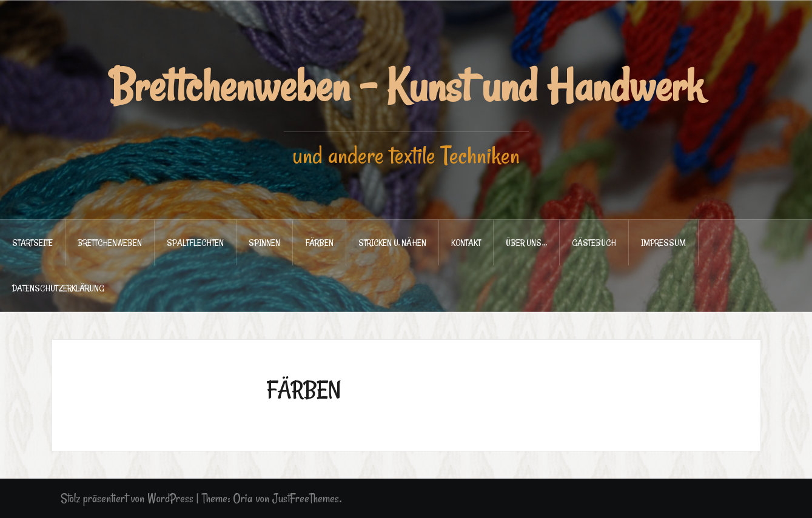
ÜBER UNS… (526, 243)
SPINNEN (264, 243)
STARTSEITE (32, 243)
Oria (243, 498)
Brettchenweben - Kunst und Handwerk (406, 86)
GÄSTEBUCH (594, 243)
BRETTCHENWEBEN (110, 243)
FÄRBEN (319, 243)
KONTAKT (466, 243)
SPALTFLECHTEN (195, 243)
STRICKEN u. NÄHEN (392, 243)
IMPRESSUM (663, 243)
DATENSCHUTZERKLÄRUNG (58, 288)
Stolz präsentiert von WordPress (127, 498)
